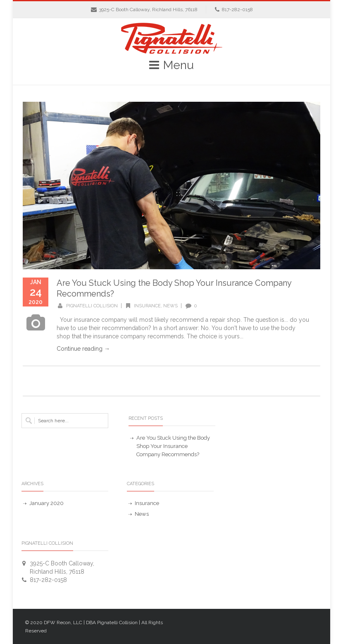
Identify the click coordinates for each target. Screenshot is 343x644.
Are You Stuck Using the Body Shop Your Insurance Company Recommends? (173, 446)
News (170, 306)
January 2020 (46, 503)
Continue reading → (83, 349)
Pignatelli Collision (92, 306)
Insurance (147, 306)
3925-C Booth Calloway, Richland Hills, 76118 (148, 10)
